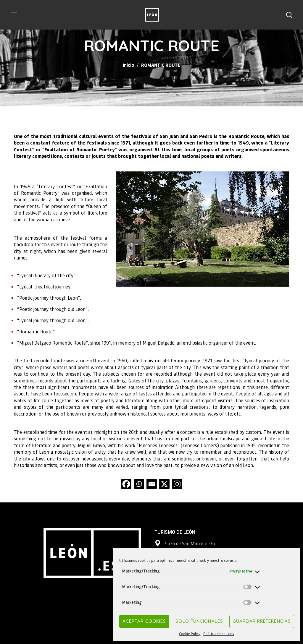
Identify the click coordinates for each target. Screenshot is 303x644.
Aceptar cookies (144, 621)
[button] (289, 15)
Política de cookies (219, 634)
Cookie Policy (190, 634)
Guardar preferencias (262, 621)
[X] (164, 484)
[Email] (152, 484)
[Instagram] (177, 484)
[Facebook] (126, 484)
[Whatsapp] (139, 484)
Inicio (129, 65)
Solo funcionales (199, 621)
